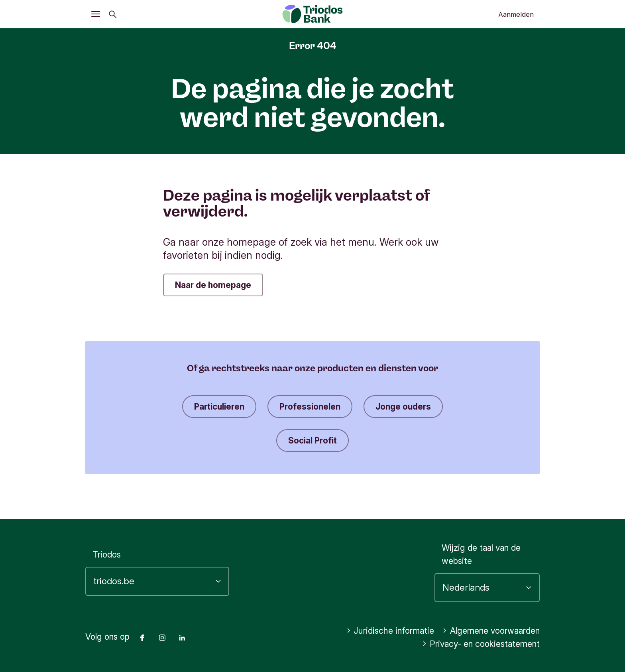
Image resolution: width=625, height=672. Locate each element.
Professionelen (310, 407)
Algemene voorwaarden (491, 631)
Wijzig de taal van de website (481, 554)
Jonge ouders (403, 407)
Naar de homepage (213, 285)
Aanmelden (516, 14)
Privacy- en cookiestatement (481, 644)
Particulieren (219, 407)
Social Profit (312, 440)
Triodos (107, 555)
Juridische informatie (390, 631)
